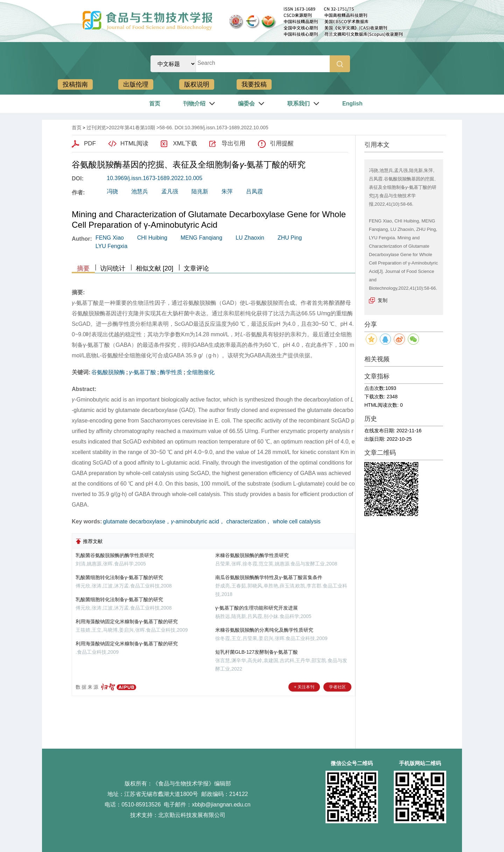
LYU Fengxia (111, 246)
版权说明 (197, 84)
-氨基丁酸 (143, 372)
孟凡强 (170, 191)
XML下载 (185, 143)
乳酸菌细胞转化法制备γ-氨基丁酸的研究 (119, 577)
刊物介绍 (194, 104)
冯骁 (112, 191)
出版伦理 (136, 84)
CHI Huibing (152, 238)
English (352, 104)
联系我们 (299, 104)
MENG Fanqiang (201, 238)
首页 (155, 104)
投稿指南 (75, 84)
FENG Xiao (110, 238)
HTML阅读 (134, 143)
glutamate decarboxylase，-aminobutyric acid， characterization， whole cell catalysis (212, 521)
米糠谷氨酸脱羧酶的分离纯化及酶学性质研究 (264, 630)
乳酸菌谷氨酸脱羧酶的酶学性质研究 (115, 555)
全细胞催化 (201, 372)
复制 (383, 300)
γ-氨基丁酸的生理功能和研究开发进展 (257, 608)
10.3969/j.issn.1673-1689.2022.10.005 (155, 178)
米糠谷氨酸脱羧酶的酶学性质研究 (252, 555)
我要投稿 (254, 84)
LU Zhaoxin (250, 238)
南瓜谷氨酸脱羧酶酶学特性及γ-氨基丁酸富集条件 (269, 577)
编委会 (246, 104)
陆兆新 (200, 191)
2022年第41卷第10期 (132, 128)
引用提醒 (282, 143)
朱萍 (227, 191)
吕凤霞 (254, 191)
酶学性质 (171, 372)
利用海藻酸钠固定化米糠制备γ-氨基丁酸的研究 (127, 621)
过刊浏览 (96, 128)
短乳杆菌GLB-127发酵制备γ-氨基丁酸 (257, 652)
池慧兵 (140, 191)
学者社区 (337, 687)
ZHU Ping (290, 238)
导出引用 (233, 143)
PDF (90, 143)
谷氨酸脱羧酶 (108, 372)
